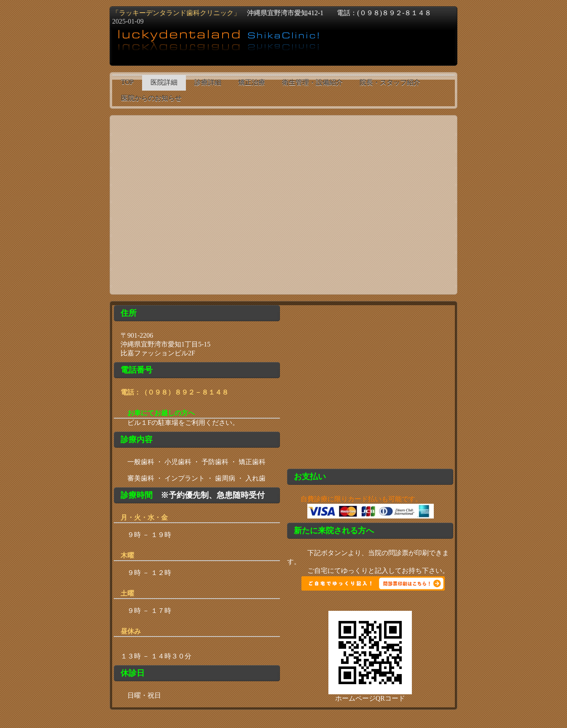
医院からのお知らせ (151, 98)
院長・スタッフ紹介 (390, 82)
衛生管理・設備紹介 (312, 82)
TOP (127, 82)
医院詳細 (164, 82)
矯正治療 (252, 82)
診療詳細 (208, 82)
